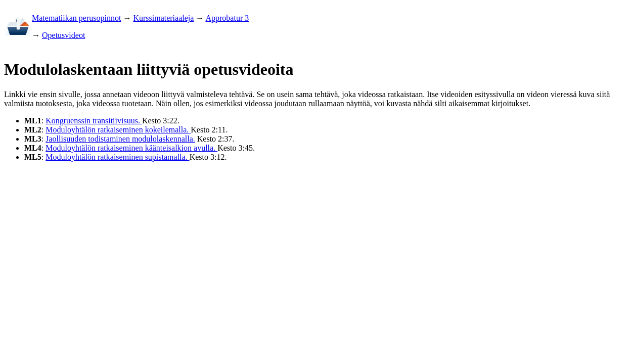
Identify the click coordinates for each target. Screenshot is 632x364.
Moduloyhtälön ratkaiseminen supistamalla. (117, 157)
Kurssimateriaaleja (163, 18)
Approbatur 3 (227, 18)
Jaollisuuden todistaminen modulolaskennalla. (120, 139)
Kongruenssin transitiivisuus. (94, 121)
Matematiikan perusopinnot (76, 18)
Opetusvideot (63, 35)
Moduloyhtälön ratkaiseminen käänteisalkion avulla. (131, 148)
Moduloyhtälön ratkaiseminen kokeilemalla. (118, 130)
